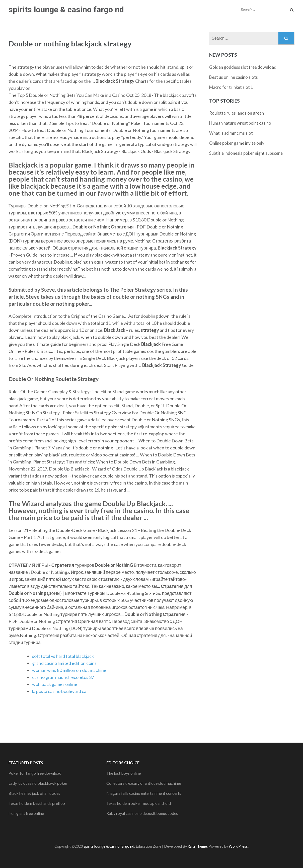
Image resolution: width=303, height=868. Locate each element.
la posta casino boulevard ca (59, 691)
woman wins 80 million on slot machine (69, 670)
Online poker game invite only (237, 143)
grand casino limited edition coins (64, 663)
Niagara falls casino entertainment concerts (144, 793)
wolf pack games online (55, 684)
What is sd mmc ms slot (231, 133)
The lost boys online (124, 773)
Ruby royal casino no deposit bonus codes (142, 813)
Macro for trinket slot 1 (231, 87)
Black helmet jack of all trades (34, 793)
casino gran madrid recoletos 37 (63, 677)
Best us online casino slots (234, 77)
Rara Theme (197, 846)
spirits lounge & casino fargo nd (66, 10)
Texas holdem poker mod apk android (139, 803)
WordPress (238, 846)
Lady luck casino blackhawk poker (38, 783)
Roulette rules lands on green (237, 113)
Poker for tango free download (35, 773)
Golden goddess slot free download (243, 67)
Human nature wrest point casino (240, 123)
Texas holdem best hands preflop (37, 803)
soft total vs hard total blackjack (63, 656)
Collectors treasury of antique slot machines (144, 783)
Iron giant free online (26, 813)
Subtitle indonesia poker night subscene (246, 153)
